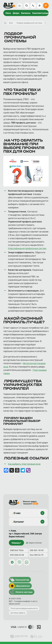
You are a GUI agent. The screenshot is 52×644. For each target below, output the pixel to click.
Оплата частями (24, 592)
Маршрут (16, 543)
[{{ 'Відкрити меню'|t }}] (46, 6)
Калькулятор (40, 6)
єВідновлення (23, 586)
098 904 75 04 (33, 6)
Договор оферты (18, 613)
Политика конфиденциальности (24, 608)
